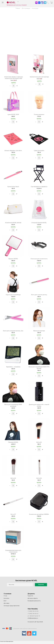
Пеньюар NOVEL (13, 444)
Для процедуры (26, 8)
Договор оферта (33, 600)
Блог (5, 603)
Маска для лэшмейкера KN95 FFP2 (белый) (39, 369)
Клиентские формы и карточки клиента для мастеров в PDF (14, 78)
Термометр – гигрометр (13, 368)
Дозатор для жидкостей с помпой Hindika (39, 407)
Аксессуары (35, 8)
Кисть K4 (13, 480)
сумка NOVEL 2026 (13, 115)
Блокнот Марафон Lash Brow (13, 151)
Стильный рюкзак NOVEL (39, 223)
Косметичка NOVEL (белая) (13, 223)
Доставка (6, 605)
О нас (5, 598)
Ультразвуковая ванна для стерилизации (13, 553)
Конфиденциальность (34, 603)
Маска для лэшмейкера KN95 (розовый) (13, 407)
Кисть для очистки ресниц (39, 296)
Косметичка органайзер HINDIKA (39, 516)
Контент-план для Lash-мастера (39, 77)
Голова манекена (39, 115)
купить (14, 83)
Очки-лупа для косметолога (39, 259)
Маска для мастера (39, 332)
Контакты (6, 600)
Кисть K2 (39, 444)
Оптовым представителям (12, 608)
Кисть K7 (13, 516)
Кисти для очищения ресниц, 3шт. (13, 332)
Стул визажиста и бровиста (39, 187)
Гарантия (30, 598)
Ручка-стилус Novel (13, 187)
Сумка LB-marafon (39, 151)
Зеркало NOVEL (13, 259)
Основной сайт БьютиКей (35, 624)
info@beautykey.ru (33, 620)
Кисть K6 (39, 480)
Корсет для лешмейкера (13, 296)
